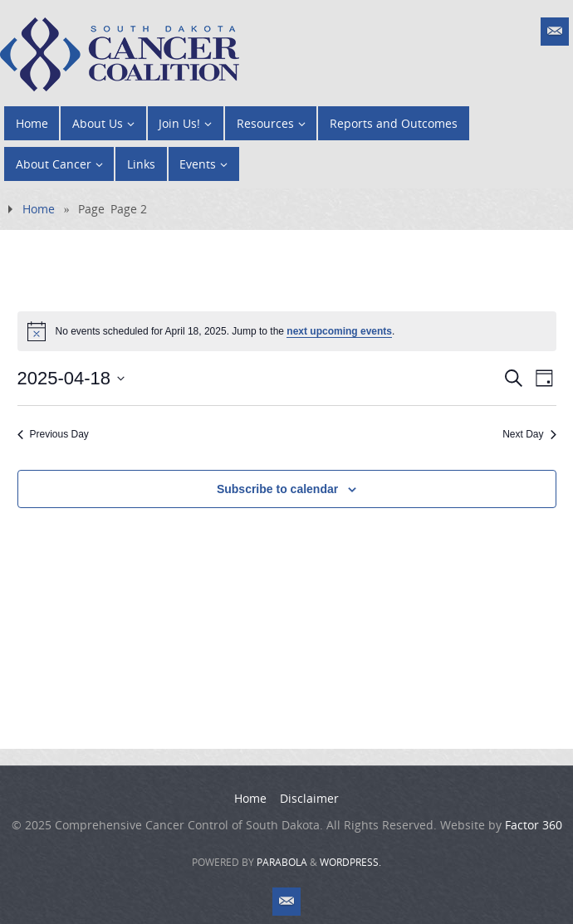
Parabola (282, 862)
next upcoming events (339, 331)
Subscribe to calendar (277, 489)
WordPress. (350, 862)
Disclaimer (309, 798)
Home (39, 209)
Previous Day (53, 434)
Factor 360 (534, 825)
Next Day (529, 434)
